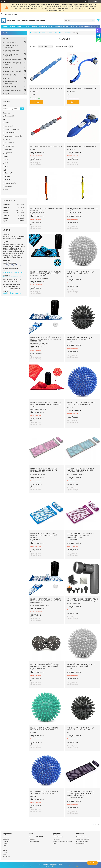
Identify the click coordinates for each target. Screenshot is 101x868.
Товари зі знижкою (30, 26)
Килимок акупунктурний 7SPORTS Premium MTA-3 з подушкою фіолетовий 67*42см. (80, 535)
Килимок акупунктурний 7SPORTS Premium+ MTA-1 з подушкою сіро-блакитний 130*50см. (80, 470)
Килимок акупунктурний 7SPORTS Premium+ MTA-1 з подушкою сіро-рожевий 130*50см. (44, 470)
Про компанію (81, 843)
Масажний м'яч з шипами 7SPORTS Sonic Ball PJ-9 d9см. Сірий (81, 273)
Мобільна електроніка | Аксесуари (12, 82)
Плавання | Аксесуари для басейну (13, 63)
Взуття (7, 94)
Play (56, 33)
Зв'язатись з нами (82, 837)
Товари (35, 33)
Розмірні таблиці (58, 837)
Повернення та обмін (61, 26)
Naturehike (6, 857)
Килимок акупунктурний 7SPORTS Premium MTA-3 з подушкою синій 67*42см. (44, 535)
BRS (4, 854)
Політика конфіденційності (76, 866)
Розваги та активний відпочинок (11, 55)
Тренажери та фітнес (46, 33)
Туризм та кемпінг (11, 42)
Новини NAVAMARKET (36, 837)
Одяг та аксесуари (11, 87)
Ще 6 (6, 190)
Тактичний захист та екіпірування (11, 46)
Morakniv (6, 837)
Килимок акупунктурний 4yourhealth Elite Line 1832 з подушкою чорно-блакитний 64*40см (46, 274)
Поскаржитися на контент (60, 866)
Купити (37, 102)
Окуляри (7, 78)
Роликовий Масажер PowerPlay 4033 (82, 89)
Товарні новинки (34, 841)
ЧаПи (72, 26)
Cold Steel (6, 839)
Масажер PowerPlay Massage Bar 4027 (46, 89)
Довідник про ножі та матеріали (62, 841)
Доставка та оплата (45, 26)
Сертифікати (57, 839)
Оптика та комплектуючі (13, 71)
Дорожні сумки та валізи (13, 90)
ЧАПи (54, 843)
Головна (5, 26)
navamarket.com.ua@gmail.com (13, 273)
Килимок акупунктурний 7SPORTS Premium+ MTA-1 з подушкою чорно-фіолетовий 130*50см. (81, 793)
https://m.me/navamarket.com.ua (13, 277)
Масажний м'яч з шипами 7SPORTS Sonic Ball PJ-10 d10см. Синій (81, 404)
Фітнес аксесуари (65, 33)
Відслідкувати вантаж (83, 26)
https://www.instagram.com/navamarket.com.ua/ (13, 293)
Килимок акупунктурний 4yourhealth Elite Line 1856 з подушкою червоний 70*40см (46, 405)
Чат (92, 863)
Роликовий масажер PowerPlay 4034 (82, 147)
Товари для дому (10, 75)
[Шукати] (93, 20)
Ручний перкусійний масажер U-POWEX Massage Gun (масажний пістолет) (83, 600)
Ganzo (5, 843)
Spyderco (6, 841)
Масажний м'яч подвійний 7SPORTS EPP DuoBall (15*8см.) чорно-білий (45, 665)
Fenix (5, 846)
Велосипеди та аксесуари (13, 59)
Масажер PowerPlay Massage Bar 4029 (46, 147)
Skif (4, 848)
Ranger (5, 852)
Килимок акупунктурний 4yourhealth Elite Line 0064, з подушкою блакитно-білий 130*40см (46, 339)
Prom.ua (60, 864)
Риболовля (8, 68)
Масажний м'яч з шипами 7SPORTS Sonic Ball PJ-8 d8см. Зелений (44, 729)
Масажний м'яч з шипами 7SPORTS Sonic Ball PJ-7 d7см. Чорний (81, 338)
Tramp (5, 850)
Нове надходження (16, 26)
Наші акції (32, 839)
